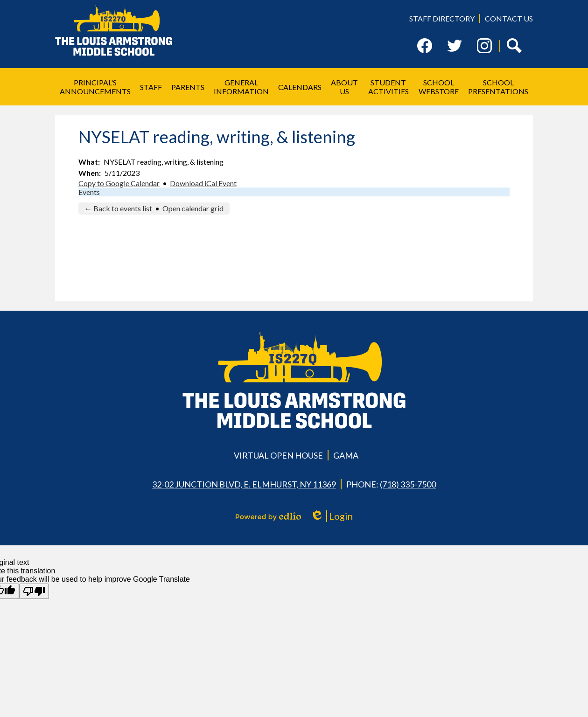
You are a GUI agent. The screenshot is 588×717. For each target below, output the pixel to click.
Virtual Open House (278, 455)
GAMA (346, 455)
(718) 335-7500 (408, 484)
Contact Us (509, 18)
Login (332, 516)
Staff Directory (442, 18)
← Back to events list (118, 208)
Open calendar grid (193, 208)
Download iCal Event (203, 183)
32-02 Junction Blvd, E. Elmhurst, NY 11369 (244, 484)
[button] (95, 87)
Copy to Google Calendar (119, 183)
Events (89, 192)
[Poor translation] (34, 591)
